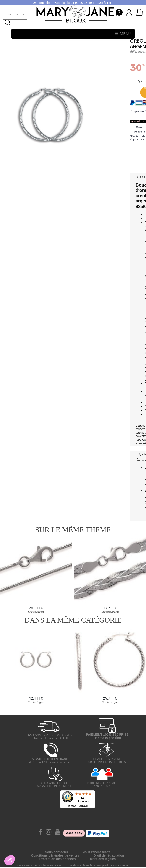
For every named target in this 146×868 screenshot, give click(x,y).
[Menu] (93, 793)
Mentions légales (103, 859)
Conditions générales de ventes (55, 855)
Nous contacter (56, 852)
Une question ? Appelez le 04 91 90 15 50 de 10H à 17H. (73, 3)
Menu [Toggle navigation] (123, 34)
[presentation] (3, 567)
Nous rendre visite (96, 852)
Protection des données (58, 859)
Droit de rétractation (109, 855)
